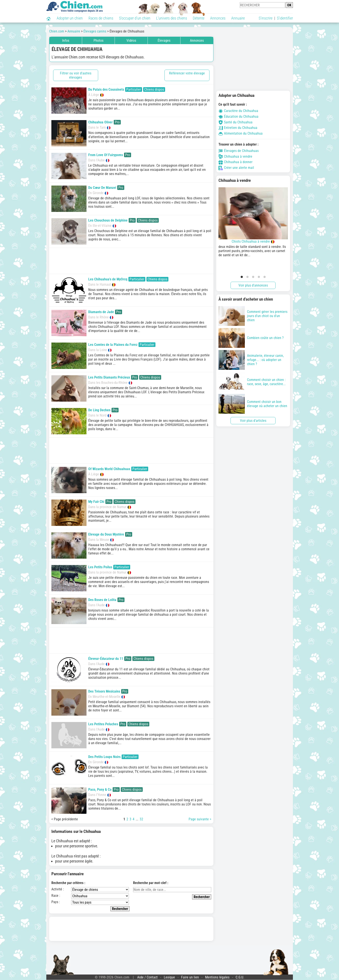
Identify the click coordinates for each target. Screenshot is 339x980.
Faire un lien (190, 977)
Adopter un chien (70, 18)
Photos (98, 41)
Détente (199, 18)
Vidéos (131, 41)
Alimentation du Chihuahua (241, 133)
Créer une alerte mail (236, 168)
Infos (66, 41)
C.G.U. (240, 977)
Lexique (169, 977)
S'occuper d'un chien (135, 18)
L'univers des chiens (172, 18)
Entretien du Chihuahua (238, 128)
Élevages (164, 41)
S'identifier (285, 18)
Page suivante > (200, 819)
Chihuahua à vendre (235, 156)
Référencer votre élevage (187, 73)
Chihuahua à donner (235, 162)
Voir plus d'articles (253, 421)
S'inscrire (266, 18)
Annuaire (238, 18)
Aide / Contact (147, 977)
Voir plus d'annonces (253, 285)
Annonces (218, 18)
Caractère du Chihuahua (238, 111)
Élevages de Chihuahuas (239, 151)
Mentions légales (217, 977)
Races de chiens (101, 18)
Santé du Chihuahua (235, 122)
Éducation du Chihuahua (238, 116)
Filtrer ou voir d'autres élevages (76, 75)
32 (141, 819)
